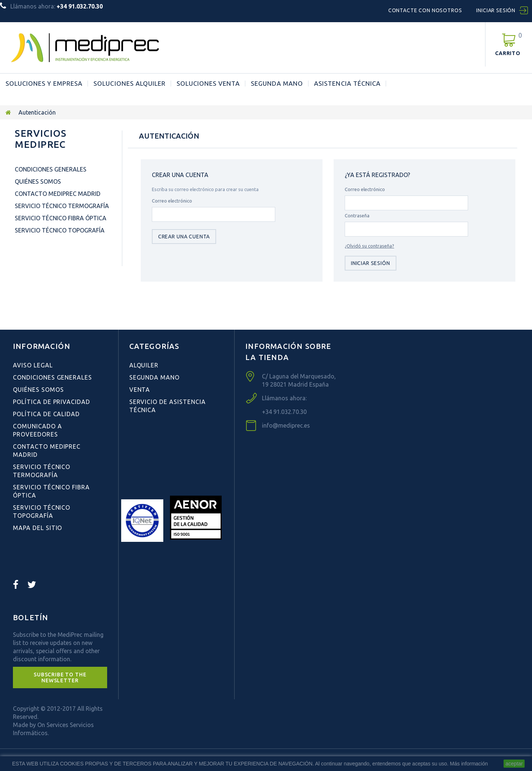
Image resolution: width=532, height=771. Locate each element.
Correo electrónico (172, 201)
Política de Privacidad (52, 402)
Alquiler (144, 365)
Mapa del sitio (37, 528)
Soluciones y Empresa (44, 84)
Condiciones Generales (51, 169)
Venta (140, 390)
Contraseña (357, 215)
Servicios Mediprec (41, 139)
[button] (60, 677)
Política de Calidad (46, 414)
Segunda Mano (277, 84)
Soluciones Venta (208, 84)
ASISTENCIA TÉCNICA (347, 84)
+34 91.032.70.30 (284, 412)
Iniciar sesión (496, 10)
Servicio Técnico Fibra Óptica (61, 218)
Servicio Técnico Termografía (62, 206)
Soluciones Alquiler (129, 84)
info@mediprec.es (286, 425)
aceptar (514, 764)
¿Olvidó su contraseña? (369, 246)
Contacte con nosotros (425, 10)
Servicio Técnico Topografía (60, 230)
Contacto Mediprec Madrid (58, 194)
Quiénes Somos (38, 181)
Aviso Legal (33, 365)
